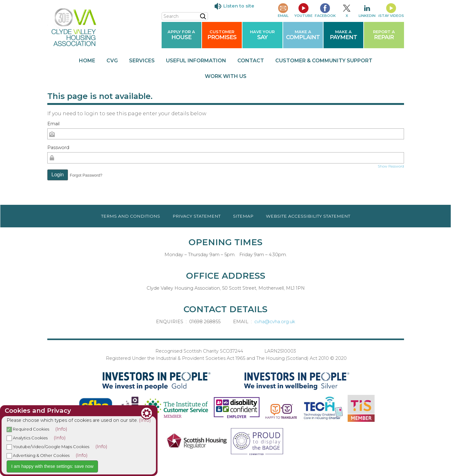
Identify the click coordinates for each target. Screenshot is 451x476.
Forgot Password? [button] (86, 175)
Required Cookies (28, 429)
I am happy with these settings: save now (52, 466)
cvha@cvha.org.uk (275, 322)
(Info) (145, 420)
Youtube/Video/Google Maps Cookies (48, 447)
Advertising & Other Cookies (38, 455)
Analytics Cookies (27, 438)
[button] (58, 175)
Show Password (391, 166)
